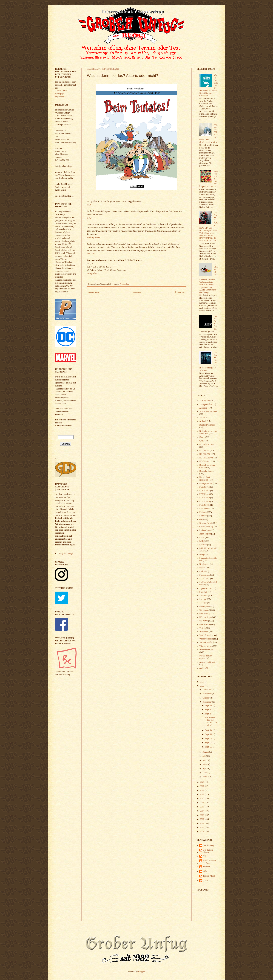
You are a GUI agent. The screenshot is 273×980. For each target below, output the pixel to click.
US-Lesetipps (205, 617)
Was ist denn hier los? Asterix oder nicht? (211, 721)
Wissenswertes (206, 646)
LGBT (202, 541)
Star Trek (203, 592)
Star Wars (203, 595)
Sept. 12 (209, 734)
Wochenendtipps (206, 650)
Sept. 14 (209, 730)
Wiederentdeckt (206, 639)
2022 (202, 686)
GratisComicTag (206, 527)
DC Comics (204, 450)
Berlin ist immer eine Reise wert (208, 432)
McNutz (206, 867)
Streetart (203, 599)
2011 (202, 823)
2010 (202, 827)
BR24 (90, 218)
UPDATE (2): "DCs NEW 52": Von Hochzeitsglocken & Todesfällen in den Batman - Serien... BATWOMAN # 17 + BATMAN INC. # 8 (209, 226)
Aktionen (203, 408)
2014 (202, 811)
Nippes (202, 568)
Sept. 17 (209, 714)
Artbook (203, 421)
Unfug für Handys (65, 553)
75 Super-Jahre (206, 404)
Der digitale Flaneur (208, 851)
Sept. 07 (209, 743)
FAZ (89, 205)
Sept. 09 (209, 738)
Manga (202, 554)
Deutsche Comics (207, 471)
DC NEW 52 (205, 454)
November (207, 694)
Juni (205, 760)
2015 (202, 807)
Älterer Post (180, 292)
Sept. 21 (209, 705)
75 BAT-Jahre (205, 401)
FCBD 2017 (204, 491)
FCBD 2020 (204, 501)
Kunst (202, 537)
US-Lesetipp (205, 613)
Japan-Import (205, 534)
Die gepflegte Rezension (205, 478)
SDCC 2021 (204, 578)
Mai (204, 764)
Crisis (202, 441)
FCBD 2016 (204, 487)
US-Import (204, 610)
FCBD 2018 (204, 494)
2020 (202, 786)
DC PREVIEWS (206, 458)
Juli (204, 756)
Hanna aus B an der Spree (210, 862)
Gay (201, 519)
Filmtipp (203, 516)
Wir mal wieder (206, 642)
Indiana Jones (205, 530)
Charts (202, 437)
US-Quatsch (205, 624)
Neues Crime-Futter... (216, 322)
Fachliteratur (205, 509)
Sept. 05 (209, 747)
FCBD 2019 (204, 498)
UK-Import (204, 606)
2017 (202, 798)
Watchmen (204, 632)
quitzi (205, 880)
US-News (204, 621)
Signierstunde (205, 588)
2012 (202, 819)
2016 (202, 803)
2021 (202, 782)
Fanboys (203, 512)
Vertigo (202, 628)
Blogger (142, 972)
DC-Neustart (205, 461)
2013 (202, 815)
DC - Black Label (207, 444)
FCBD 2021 (204, 505)
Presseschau (124, 284)
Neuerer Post (93, 292)
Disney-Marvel (206, 483)
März (205, 773)
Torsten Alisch (209, 876)
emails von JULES (207, 662)
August (206, 752)
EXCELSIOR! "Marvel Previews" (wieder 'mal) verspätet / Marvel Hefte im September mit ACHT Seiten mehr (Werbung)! (209, 278)
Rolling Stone (93, 237)
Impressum (60, 97)
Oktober (206, 698)
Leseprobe (92, 273)
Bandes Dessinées (207, 425)
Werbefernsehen (206, 635)
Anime (202, 418)
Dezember (207, 690)
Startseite (137, 292)
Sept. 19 (209, 710)
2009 (202, 831)
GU (204, 856)
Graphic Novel (206, 523)
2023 (202, 682)
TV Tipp (203, 603)
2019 (202, 790)
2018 (202, 794)
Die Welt (91, 254)
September (207, 702)
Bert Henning (209, 845)
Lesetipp (203, 545)
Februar (206, 777)
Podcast (203, 571)
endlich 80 (204, 668)
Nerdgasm (204, 564)
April (205, 769)
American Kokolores (208, 411)
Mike (205, 871)
